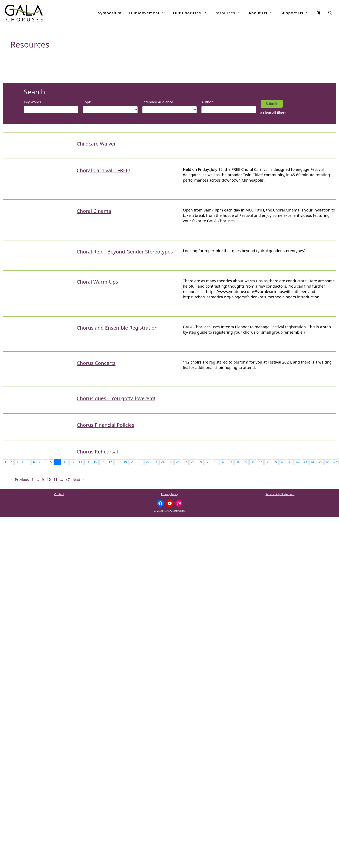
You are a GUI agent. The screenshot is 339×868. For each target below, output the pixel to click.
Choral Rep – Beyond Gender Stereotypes (125, 252)
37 (260, 462)
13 (80, 462)
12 (73, 462)
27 (185, 462)
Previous (20, 480)
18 (118, 462)
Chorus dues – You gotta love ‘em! (116, 398)
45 (320, 462)
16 (103, 462)
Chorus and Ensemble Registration (117, 328)
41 (290, 462)
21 (140, 462)
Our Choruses (192, 13)
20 (133, 462)
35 (245, 462)
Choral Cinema (94, 211)
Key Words (32, 102)
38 (268, 462)
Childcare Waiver (96, 144)
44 (313, 462)
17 (110, 462)
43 (305, 462)
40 (283, 462)
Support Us (297, 13)
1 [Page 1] (33, 480)
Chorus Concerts (96, 363)
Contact (59, 494)
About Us (263, 13)
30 (208, 462)
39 (275, 462)
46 (328, 462)
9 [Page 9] (43, 480)
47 (335, 462)
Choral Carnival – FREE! (103, 170)
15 (95, 462)
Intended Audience (158, 102)
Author (207, 102)
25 (170, 462)
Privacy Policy (169, 494)
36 (253, 462)
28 (193, 462)
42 (298, 462)
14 (88, 462)
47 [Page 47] (68, 480)
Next (78, 480)
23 (155, 462)
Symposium (110, 13)
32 (223, 462)
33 (230, 462)
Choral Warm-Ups (97, 282)
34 (238, 462)
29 (200, 462)
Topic (87, 102)
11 (65, 462)
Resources (229, 13)
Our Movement (149, 13)
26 (178, 462)
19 (125, 462)
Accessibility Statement (280, 494)
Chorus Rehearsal (97, 452)
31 (215, 462)
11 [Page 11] (56, 480)
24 (163, 462)
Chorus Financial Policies (106, 425)
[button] (330, 13)
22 (148, 462)
